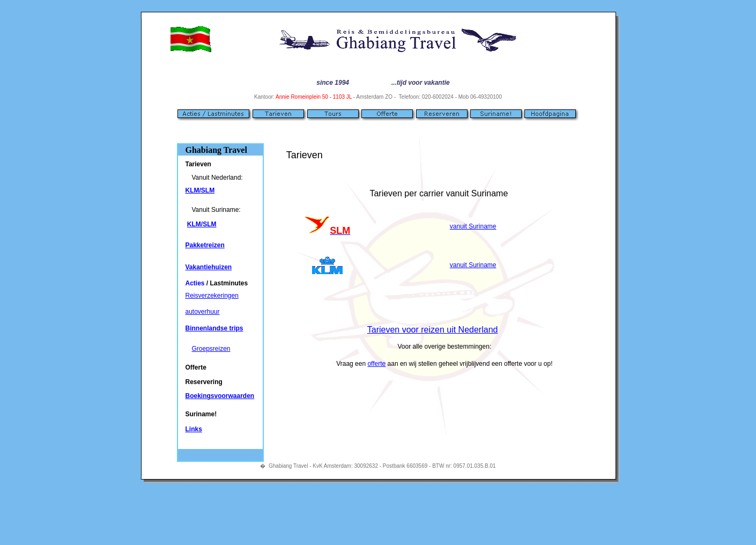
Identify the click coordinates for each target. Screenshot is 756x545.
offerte (376, 364)
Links (193, 429)
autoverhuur (202, 312)
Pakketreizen (205, 245)
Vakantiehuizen (208, 267)
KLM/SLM (200, 190)
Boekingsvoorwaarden (220, 396)
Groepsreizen (211, 349)
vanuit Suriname (473, 226)
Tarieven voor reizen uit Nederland (433, 330)
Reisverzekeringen (212, 296)
